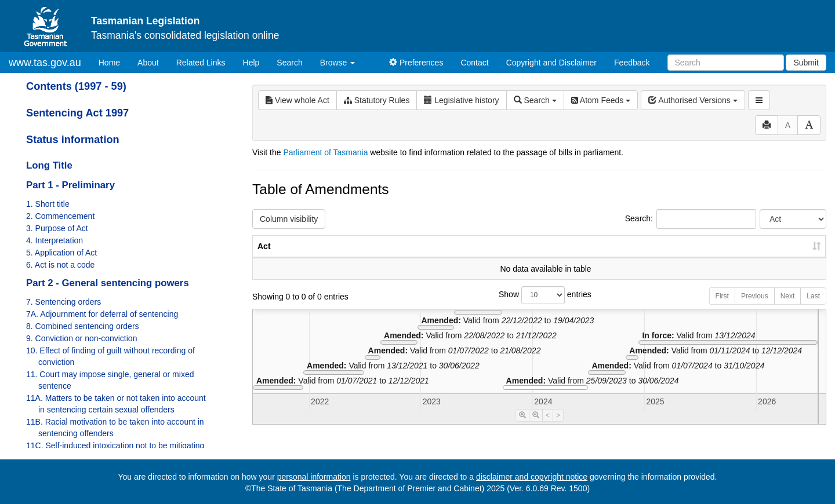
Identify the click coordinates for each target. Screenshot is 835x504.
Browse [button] (338, 63)
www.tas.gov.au (45, 63)
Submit (806, 63)
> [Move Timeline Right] (558, 427)
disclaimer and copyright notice (532, 477)
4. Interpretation (55, 240)
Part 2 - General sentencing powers (108, 283)
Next (788, 308)
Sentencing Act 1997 (77, 113)
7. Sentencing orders (63, 302)
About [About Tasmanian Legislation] (148, 63)
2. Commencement (60, 216)
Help (251, 63)
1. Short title (48, 204)
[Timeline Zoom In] (522, 427)
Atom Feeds (601, 100)
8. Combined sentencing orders (83, 326)
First (722, 308)
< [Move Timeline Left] (548, 427)
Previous (755, 308)
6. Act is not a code (60, 265)
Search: (691, 219)
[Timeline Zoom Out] (536, 427)
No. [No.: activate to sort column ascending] (632, 258)
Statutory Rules (377, 100)
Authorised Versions (693, 100)
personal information (314, 477)
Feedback (632, 63)
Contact (474, 63)
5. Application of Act (61, 253)
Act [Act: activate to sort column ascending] (264, 258)
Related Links (201, 63)
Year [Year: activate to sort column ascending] (685, 258)
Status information (73, 140)
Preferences (416, 63)
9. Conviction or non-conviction (81, 338)
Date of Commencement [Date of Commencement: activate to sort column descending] (765, 252)
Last (813, 308)
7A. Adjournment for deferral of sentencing (102, 314)
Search (289, 63)
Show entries (539, 307)
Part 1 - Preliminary (70, 185)
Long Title (49, 165)
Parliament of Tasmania (325, 152)
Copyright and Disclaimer (551, 63)
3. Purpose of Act (57, 228)
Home (114, 62)
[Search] (726, 63)
